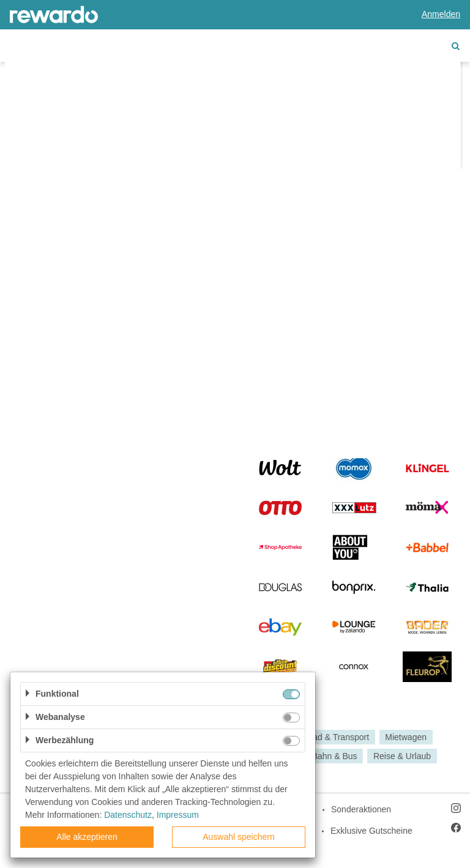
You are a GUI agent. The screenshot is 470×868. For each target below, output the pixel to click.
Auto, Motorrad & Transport (317, 737)
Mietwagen (406, 737)
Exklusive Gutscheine (371, 831)
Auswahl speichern (239, 837)
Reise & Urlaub (402, 756)
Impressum (178, 815)
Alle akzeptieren (87, 837)
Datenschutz (128, 815)
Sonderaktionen (361, 809)
